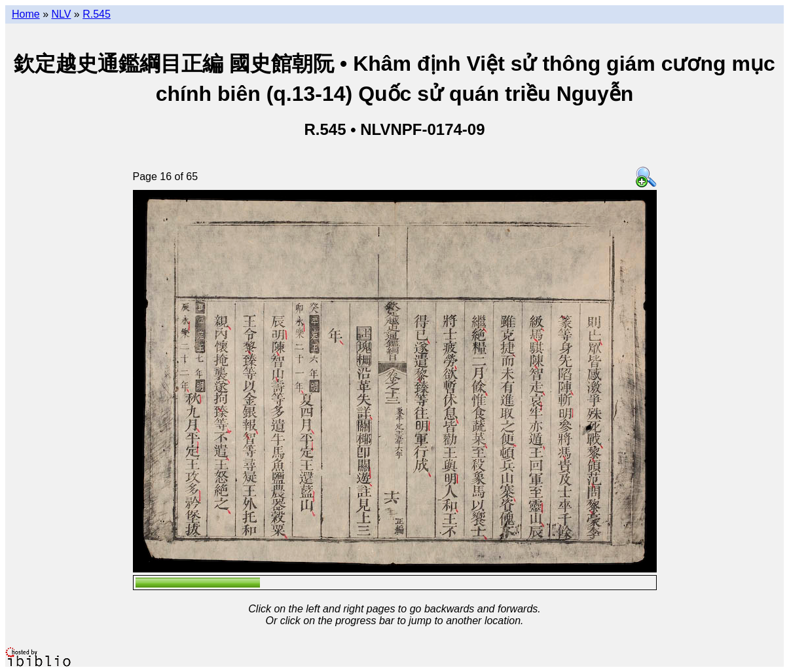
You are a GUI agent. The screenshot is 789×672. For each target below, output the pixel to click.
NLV (61, 14)
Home (26, 14)
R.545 (97, 14)
